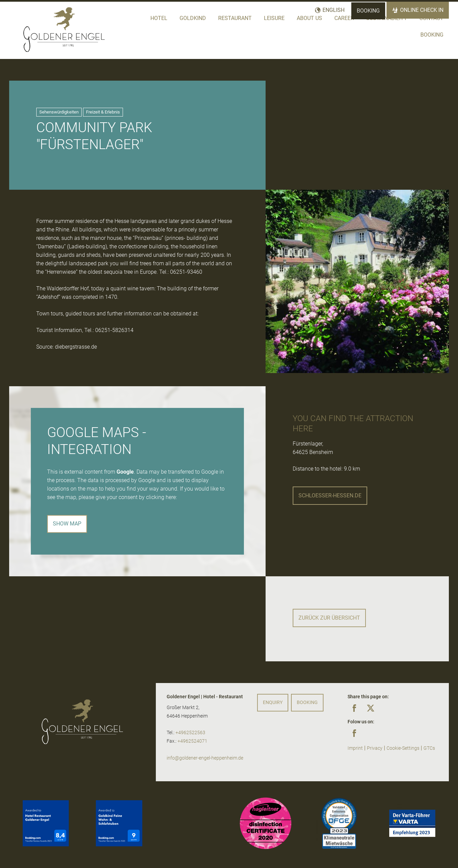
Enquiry (273, 702)
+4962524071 (192, 741)
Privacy (375, 748)
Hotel (159, 18)
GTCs (429, 748)
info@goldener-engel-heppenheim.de (205, 758)
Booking (368, 11)
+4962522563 (190, 733)
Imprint (355, 748)
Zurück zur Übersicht (329, 618)
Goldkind (193, 18)
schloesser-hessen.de (330, 495)
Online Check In (422, 10)
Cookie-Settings (403, 748)
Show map (67, 524)
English (334, 10)
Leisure (274, 18)
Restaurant (235, 18)
